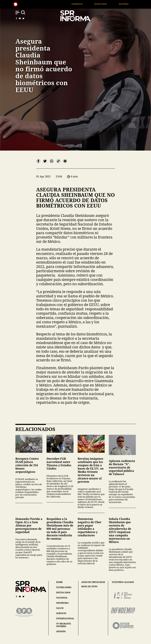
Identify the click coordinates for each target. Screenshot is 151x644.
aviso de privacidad (93, 582)
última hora (64, 587)
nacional (62, 598)
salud (60, 608)
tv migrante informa (64, 625)
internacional (65, 618)
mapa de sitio (89, 587)
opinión (61, 631)
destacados (63, 593)
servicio (61, 613)
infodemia (62, 603)
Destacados (114, 4)
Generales (91, 4)
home (60, 582)
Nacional (138, 4)
